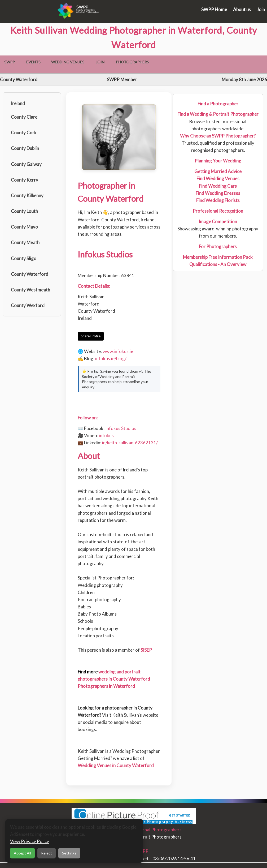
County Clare (24, 117)
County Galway (26, 164)
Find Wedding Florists (218, 200)
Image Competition (218, 222)
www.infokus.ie (118, 351)
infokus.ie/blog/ (111, 358)
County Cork (24, 133)
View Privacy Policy (30, 841)
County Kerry (25, 180)
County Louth (24, 211)
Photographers (132, 62)
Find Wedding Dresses (218, 193)
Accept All (22, 853)
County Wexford (28, 305)
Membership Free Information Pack (218, 257)
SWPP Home (214, 9)
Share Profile (91, 336)
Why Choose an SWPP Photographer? (218, 136)
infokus (106, 435)
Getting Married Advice (218, 171)
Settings (69, 853)
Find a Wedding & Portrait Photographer (218, 114)
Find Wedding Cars (218, 186)
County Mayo (24, 227)
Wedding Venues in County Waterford (116, 765)
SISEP (146, 650)
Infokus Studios (121, 428)
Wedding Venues (68, 62)
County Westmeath (30, 290)
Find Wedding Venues (218, 179)
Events (33, 62)
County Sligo (24, 258)
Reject (47, 853)
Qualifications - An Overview (218, 264)
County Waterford (30, 274)
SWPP (10, 62)
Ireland (18, 103)
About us (242, 9)
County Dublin (25, 148)
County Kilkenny (27, 195)
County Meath (25, 242)
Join (261, 9)
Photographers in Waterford (106, 686)
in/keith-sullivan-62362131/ (130, 443)
